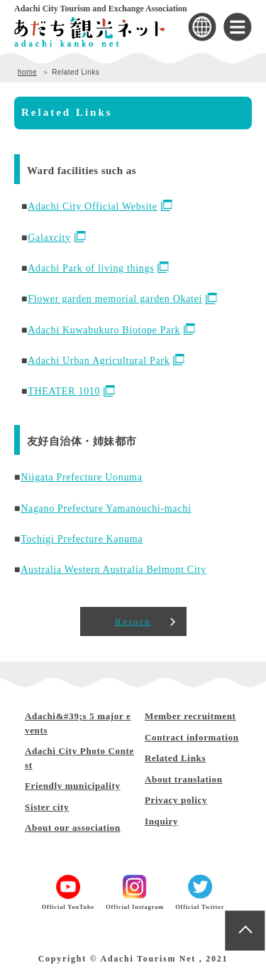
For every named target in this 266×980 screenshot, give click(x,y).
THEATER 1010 (71, 391)
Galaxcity (57, 238)
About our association (73, 828)
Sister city (47, 807)
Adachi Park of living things (98, 268)
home (27, 72)
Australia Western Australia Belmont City (113, 570)
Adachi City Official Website (100, 206)
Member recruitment (190, 716)
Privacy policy (176, 800)
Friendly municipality (73, 786)
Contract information (192, 737)
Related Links (175, 758)
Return (133, 621)
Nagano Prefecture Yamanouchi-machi (106, 508)
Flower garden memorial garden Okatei (122, 299)
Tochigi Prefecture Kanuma (82, 539)
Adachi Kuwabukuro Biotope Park (111, 330)
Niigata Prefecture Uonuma (81, 477)
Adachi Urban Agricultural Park (106, 361)
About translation (184, 779)
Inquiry (161, 821)
